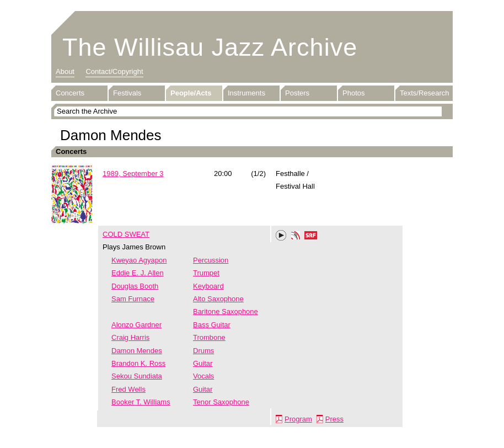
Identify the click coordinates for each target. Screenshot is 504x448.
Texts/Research (425, 93)
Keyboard (208, 286)
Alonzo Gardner (136, 325)
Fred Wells (128, 389)
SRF (311, 237)
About (65, 71)
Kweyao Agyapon (139, 260)
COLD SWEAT (126, 234)
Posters (297, 93)
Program (298, 419)
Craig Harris (130, 337)
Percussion (211, 260)
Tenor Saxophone (221, 402)
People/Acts (191, 93)
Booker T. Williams (141, 402)
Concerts (70, 93)
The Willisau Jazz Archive (210, 47)
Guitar (203, 363)
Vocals (203, 376)
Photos (353, 93)
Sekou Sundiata (137, 376)
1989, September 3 (133, 174)
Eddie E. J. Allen (138, 273)
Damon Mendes (137, 351)
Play (281, 236)
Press (334, 419)
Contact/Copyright (114, 71)
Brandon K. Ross (138, 363)
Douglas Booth (135, 286)
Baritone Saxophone (226, 311)
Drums (203, 351)
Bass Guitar (212, 325)
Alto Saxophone (218, 299)
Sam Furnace (133, 299)
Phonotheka (296, 237)
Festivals (127, 93)
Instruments (246, 93)
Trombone (209, 337)
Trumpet (206, 273)
